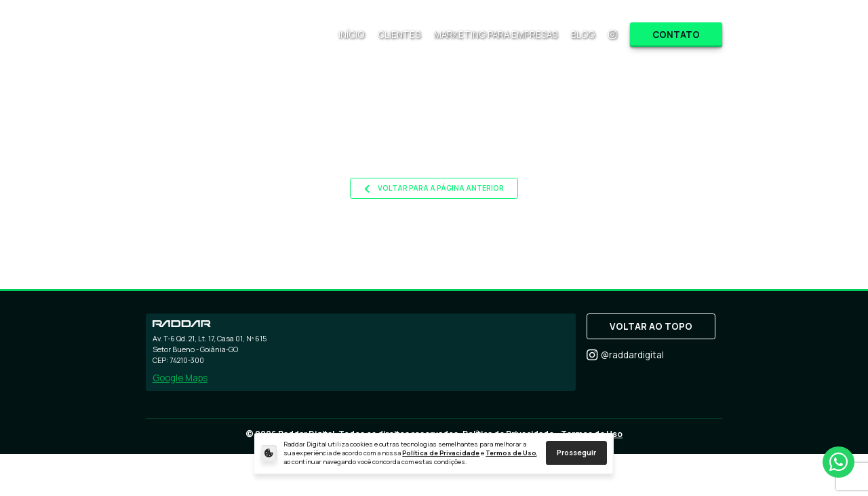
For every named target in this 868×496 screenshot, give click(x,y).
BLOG (583, 35)
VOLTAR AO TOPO (651, 326)
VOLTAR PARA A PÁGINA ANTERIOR (434, 188)
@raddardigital (625, 355)
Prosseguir (576, 453)
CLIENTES (399, 35)
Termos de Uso (511, 453)
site (618, 155)
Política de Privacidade (441, 453)
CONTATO (676, 35)
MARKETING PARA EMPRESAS (496, 35)
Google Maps (180, 378)
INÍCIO (351, 35)
